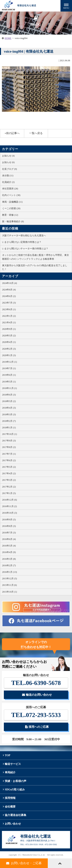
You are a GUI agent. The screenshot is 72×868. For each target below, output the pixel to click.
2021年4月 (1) (9, 322)
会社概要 (10, 807)
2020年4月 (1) (9, 342)
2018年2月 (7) (9, 421)
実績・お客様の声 (16, 781)
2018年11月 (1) (10, 388)
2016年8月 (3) (9, 526)
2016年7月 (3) (9, 533)
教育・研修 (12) (10, 215)
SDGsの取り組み (15, 790)
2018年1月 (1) (9, 428)
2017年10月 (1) (10, 434)
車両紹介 (10, 772)
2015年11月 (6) (10, 585)
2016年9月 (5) (9, 520)
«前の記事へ (12, 133)
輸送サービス (13, 764)
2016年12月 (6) (10, 500)
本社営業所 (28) (10, 189)
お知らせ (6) (8, 162)
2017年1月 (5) (9, 493)
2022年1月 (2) (9, 316)
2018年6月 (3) (9, 395)
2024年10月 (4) (10, 283)
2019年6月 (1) (9, 375)
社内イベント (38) (11, 195)
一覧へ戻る (36, 133)
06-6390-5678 (36, 683)
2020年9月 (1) (9, 329)
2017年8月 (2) (9, 447)
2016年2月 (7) (9, 565)
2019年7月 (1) (9, 368)
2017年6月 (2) (9, 460)
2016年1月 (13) (10, 572)
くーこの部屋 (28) (11, 208)
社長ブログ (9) (10, 169)
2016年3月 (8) (9, 559)
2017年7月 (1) (9, 454)
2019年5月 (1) (9, 382)
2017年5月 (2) (9, 467)
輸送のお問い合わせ (37, 695)
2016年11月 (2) (10, 506)
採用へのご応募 (37, 727)
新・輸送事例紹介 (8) (13, 221)
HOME (8, 38)
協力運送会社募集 (16, 815)
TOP (8, 755)
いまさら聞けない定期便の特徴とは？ (22, 242)
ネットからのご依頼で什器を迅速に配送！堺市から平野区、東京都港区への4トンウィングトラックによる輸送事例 (36, 257)
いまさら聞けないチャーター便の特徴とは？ (25, 249)
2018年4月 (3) (9, 408)
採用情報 (10, 798)
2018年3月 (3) (9, 415)
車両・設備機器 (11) (12, 202)
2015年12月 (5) (10, 579)
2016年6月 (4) (9, 539)
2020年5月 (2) (9, 336)
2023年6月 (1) (9, 309)
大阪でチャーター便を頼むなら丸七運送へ (24, 235)
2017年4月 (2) (9, 473)
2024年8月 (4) (9, 290)
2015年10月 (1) (10, 592)
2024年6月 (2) (9, 296)
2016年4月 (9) (9, 552)
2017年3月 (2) (9, 480)
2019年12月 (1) (10, 362)
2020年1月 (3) (9, 355)
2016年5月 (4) (9, 546)
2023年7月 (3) (9, 303)
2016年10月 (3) (10, 513)
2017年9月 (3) (9, 441)
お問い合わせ (13, 824)
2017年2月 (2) (9, 487)
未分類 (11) (8, 176)
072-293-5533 (36, 715)
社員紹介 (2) (8, 182)
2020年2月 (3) (9, 349)
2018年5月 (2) (9, 401)
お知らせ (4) (8, 156)
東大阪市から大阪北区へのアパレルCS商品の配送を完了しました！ (35, 267)
